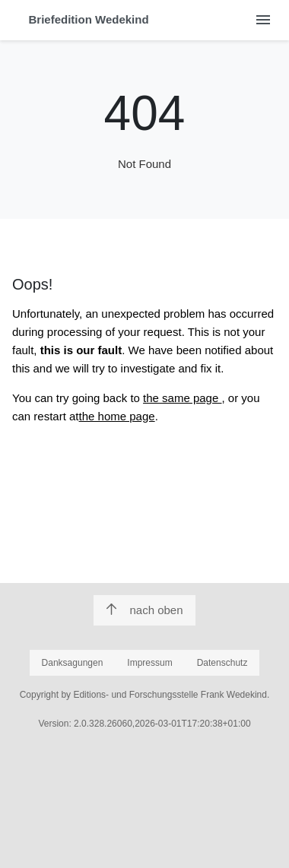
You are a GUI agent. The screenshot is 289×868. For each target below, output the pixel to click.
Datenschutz (222, 663)
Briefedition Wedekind (89, 19)
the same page (182, 398)
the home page (117, 416)
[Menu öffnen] (263, 20)
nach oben (144, 610)
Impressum (149, 663)
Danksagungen (73, 663)
